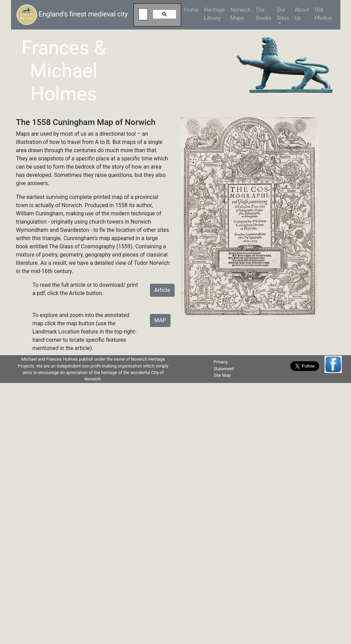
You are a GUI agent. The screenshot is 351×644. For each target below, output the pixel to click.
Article (162, 290)
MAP (160, 320)
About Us (302, 14)
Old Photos (323, 14)
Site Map (222, 375)
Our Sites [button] (283, 14)
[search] (142, 14)
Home (193, 9)
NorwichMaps (240, 14)
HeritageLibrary (215, 14)
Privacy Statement (224, 365)
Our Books (264, 14)
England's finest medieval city (72, 15)
